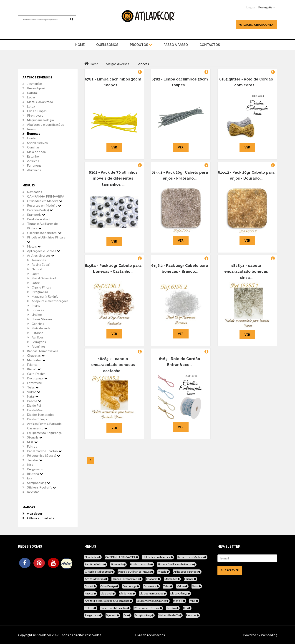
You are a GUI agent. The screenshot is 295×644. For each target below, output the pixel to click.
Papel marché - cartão (44, 451)
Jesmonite (34, 84)
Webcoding (269, 635)
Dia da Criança (37, 419)
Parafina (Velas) (40, 210)
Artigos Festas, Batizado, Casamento (45, 426)
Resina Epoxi (36, 88)
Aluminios (34, 170)
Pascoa (34, 401)
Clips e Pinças (37, 111)
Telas (33, 387)
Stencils (35, 437)
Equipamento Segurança (44, 433)
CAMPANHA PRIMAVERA (46, 196)
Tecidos (35, 460)
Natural (32, 93)
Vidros (34, 392)
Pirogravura (35, 115)
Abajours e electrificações (45, 124)
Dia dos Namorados (41, 415)
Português (265, 7)
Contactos (210, 45)
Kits (30, 465)
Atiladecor (44, 635)
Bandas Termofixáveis (43, 351)
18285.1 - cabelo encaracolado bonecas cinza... (246, 272)
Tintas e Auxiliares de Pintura (42, 226)
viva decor (35, 513)
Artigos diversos (41, 255)
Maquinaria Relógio (40, 120)
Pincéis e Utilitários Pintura (46, 239)
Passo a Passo (176, 45)
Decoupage (37, 378)
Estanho (33, 156)
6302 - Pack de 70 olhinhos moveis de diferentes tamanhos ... (113, 178)
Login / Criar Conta (256, 25)
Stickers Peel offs (42, 487)
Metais (34, 246)
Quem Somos (107, 45)
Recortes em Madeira (44, 205)
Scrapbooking (39, 483)
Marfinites (36, 360)
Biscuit (34, 369)
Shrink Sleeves (37, 143)
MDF (32, 442)
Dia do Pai (34, 405)
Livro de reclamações (150, 635)
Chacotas (36, 355)
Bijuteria (35, 474)
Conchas (33, 147)
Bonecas (34, 134)
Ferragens (34, 165)
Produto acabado (39, 219)
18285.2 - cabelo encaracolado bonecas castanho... (113, 365)
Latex (31, 106)
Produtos (141, 45)
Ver (114, 147)
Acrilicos (33, 161)
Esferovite (34, 383)
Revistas (33, 492)
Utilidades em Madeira (45, 201)
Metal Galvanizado (40, 102)
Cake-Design (36, 374)
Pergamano (35, 469)
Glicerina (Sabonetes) (44, 233)
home (80, 45)
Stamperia (36, 214)
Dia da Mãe (35, 410)
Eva (30, 478)
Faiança (32, 365)
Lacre (31, 97)
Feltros (32, 446)
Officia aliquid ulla (41, 518)
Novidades (35, 192)
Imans (31, 129)
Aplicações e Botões (44, 251)
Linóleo (32, 138)
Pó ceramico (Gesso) (44, 455)
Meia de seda (36, 152)
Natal (33, 396)
